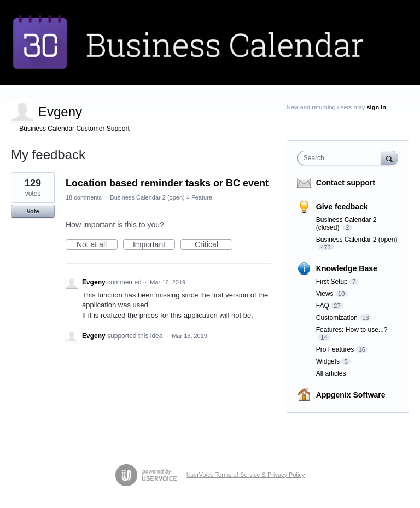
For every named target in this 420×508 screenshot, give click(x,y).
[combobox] (342, 158)
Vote (33, 211)
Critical (214, 245)
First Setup (332, 282)
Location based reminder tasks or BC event (167, 183)
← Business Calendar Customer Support (70, 129)
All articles (331, 373)
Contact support (346, 183)
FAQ (323, 306)
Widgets (328, 361)
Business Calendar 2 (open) (147, 197)
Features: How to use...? (352, 330)
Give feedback (342, 207)
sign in (377, 107)
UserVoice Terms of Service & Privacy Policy (246, 475)
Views (325, 294)
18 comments (84, 197)
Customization (337, 318)
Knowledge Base (347, 268)
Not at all (97, 245)
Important (154, 245)
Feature (202, 197)
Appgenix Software (351, 395)
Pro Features (335, 349)
